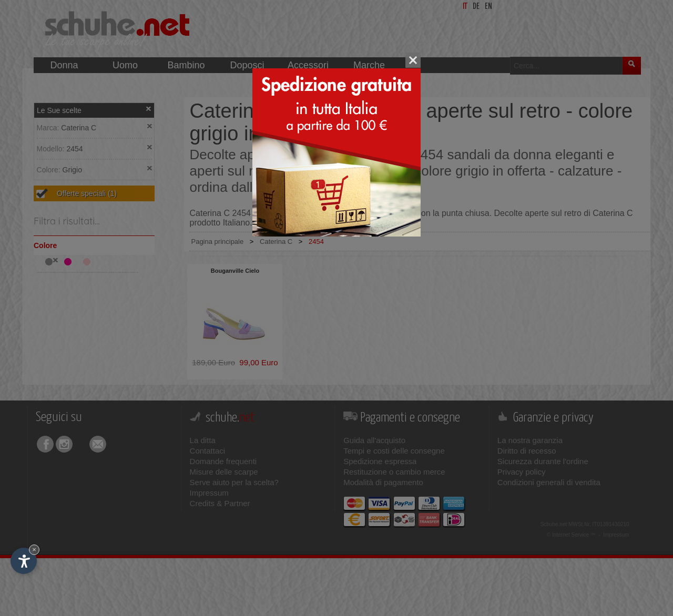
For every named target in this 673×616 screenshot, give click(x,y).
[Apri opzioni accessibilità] (24, 561)
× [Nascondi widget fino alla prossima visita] (34, 550)
